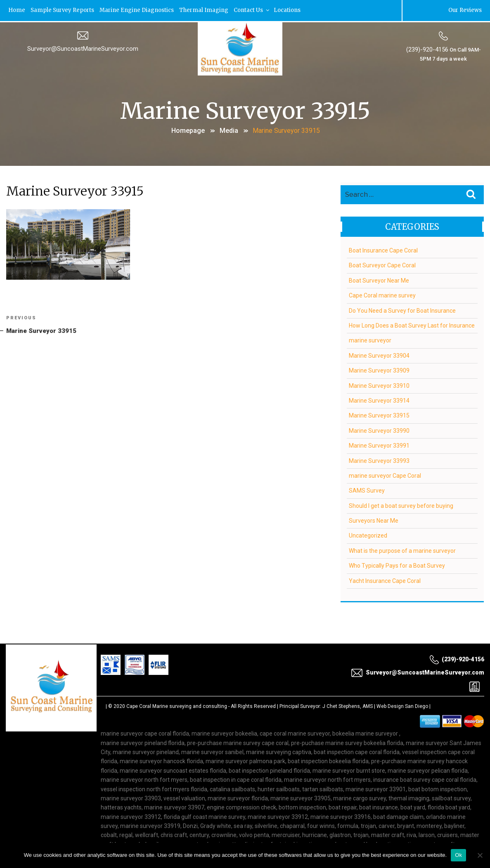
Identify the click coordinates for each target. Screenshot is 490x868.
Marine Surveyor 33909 (379, 369)
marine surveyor (370, 339)
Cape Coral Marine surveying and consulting (177, 705)
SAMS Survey (367, 489)
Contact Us (256, 10)
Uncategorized (368, 535)
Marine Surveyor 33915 (379, 414)
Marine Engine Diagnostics (140, 10)
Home (17, 10)
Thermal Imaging (207, 10)
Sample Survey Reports (64, 10)
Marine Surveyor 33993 (379, 460)
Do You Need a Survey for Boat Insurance (402, 309)
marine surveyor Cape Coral (385, 474)
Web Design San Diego (402, 705)
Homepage (188, 130)
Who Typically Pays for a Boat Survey (397, 564)
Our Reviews (464, 10)
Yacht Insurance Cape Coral (385, 580)
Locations (292, 10)
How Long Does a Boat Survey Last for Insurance (412, 324)
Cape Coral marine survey (382, 294)
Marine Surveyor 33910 (379, 384)
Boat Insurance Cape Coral (383, 249)
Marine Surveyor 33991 (379, 444)
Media (229, 130)
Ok (458, 855)
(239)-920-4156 (427, 49)
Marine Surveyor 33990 (379, 429)
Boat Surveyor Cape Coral (382, 264)
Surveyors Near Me (374, 519)
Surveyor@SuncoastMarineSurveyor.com (83, 48)
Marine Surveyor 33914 (379, 399)
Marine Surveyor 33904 (379, 354)
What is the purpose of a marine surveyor (402, 550)
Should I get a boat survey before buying (401, 505)
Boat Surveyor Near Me (379, 279)
